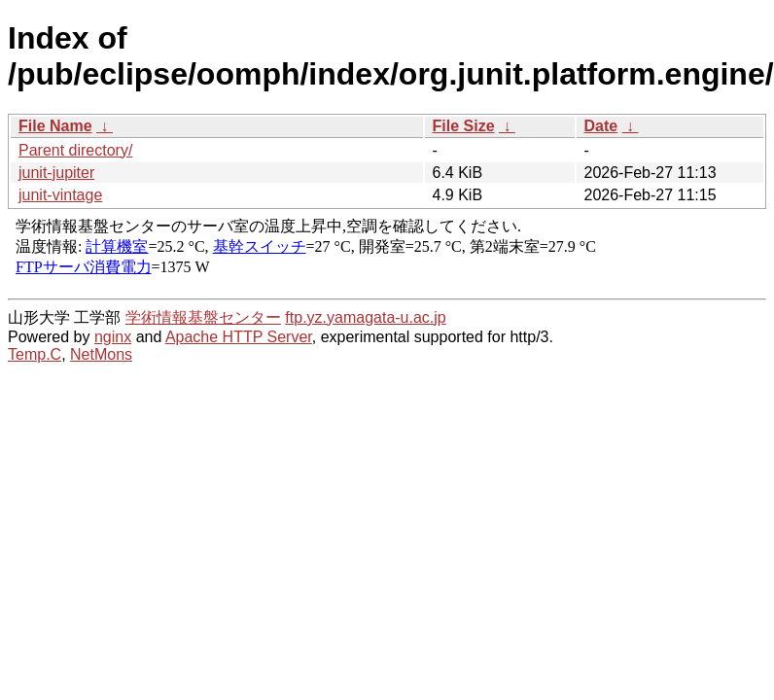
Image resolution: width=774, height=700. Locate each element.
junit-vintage (60, 195)
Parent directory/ (75, 150)
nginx (113, 337)
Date (601, 126)
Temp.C (35, 354)
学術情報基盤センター (203, 317)
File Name (55, 126)
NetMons (101, 354)
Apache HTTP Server (239, 337)
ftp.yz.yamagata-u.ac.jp (365, 317)
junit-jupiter (56, 173)
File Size (464, 126)
